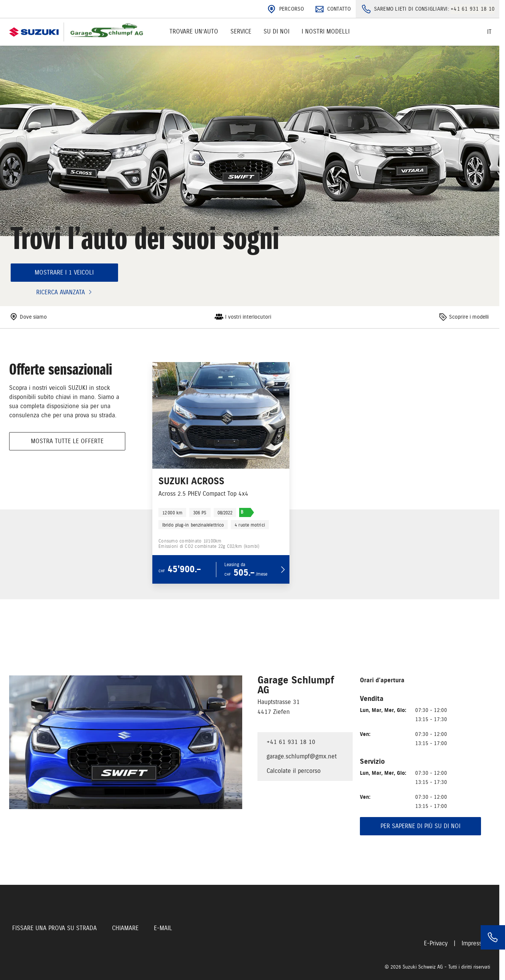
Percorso (285, 9)
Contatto (332, 9)
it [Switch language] (489, 32)
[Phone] (493, 937)
